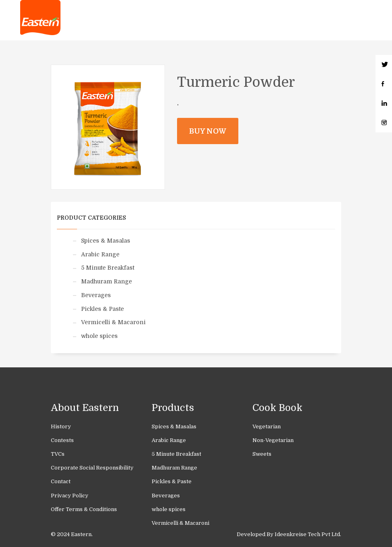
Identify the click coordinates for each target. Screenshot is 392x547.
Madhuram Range (106, 281)
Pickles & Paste (102, 309)
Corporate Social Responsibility (92, 468)
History (61, 426)
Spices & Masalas (106, 241)
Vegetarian (267, 426)
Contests (62, 440)
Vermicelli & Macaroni (113, 322)
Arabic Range (100, 254)
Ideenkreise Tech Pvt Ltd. (308, 534)
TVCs (58, 454)
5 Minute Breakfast (108, 268)
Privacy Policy (70, 496)
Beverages (96, 295)
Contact (61, 481)
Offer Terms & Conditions (84, 509)
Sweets (262, 454)
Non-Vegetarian (273, 440)
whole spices (99, 336)
